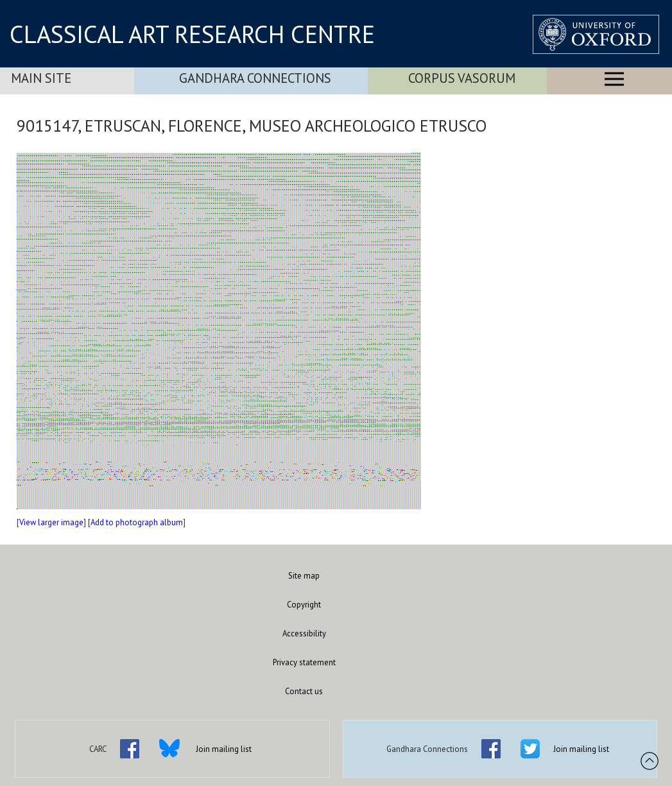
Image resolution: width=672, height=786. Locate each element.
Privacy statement (304, 662)
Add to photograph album (137, 522)
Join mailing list (224, 749)
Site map (304, 576)
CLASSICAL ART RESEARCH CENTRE (192, 34)
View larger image (51, 522)
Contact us (304, 691)
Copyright (304, 605)
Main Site (41, 78)
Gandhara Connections (255, 78)
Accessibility (304, 633)
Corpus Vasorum (462, 78)
